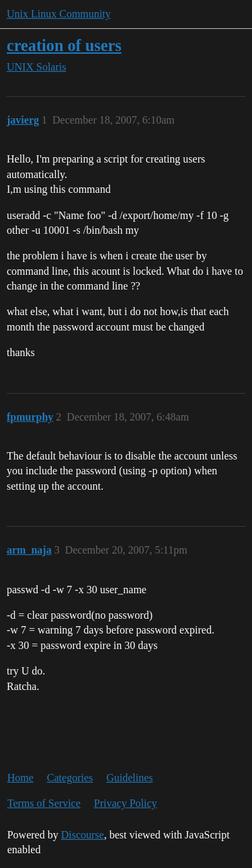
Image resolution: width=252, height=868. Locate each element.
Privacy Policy (126, 803)
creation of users (64, 45)
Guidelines (129, 778)
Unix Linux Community (59, 14)
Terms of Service (44, 803)
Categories (70, 778)
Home (20, 778)
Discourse (83, 835)
